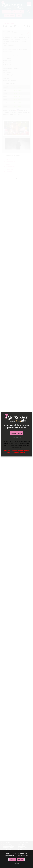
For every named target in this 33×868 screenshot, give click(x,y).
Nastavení (12, 859)
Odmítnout (16, 864)
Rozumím (21, 859)
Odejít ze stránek (17, 438)
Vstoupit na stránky (16, 433)
